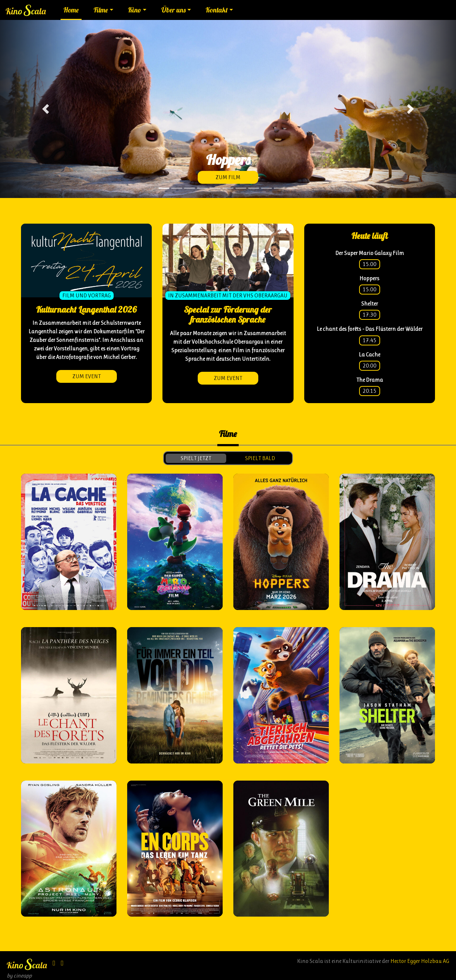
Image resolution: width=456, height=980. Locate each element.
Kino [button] (134, 10)
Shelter (370, 304)
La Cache (369, 355)
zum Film (228, 177)
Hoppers (369, 278)
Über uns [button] (173, 10)
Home (71, 10)
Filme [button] (101, 10)
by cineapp (19, 976)
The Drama (370, 380)
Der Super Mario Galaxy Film (370, 253)
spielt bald (260, 458)
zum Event (87, 376)
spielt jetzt (196, 458)
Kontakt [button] (217, 10)
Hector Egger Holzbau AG (420, 961)
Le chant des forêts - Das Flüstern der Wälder (370, 329)
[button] (46, 109)
